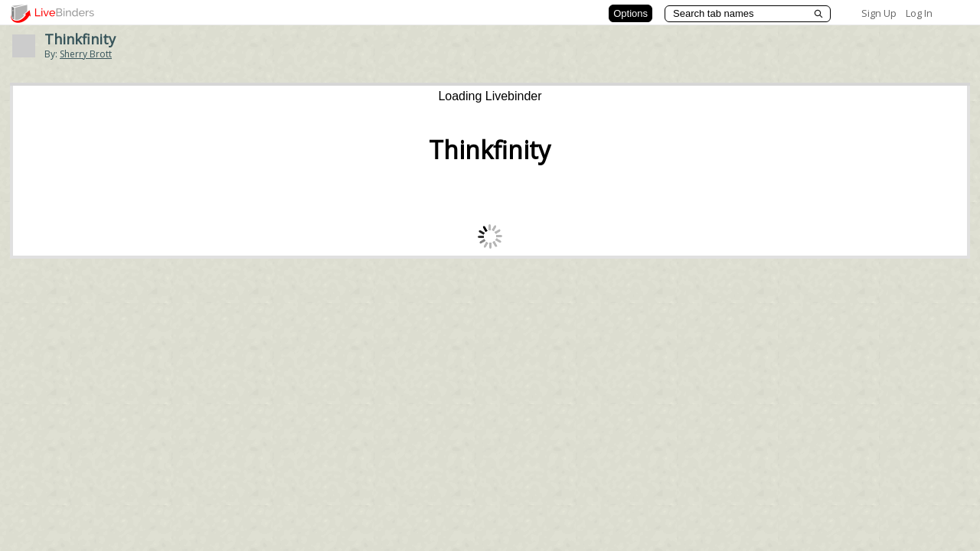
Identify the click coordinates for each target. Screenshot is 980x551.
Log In (919, 13)
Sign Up (879, 13)
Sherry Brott (86, 54)
